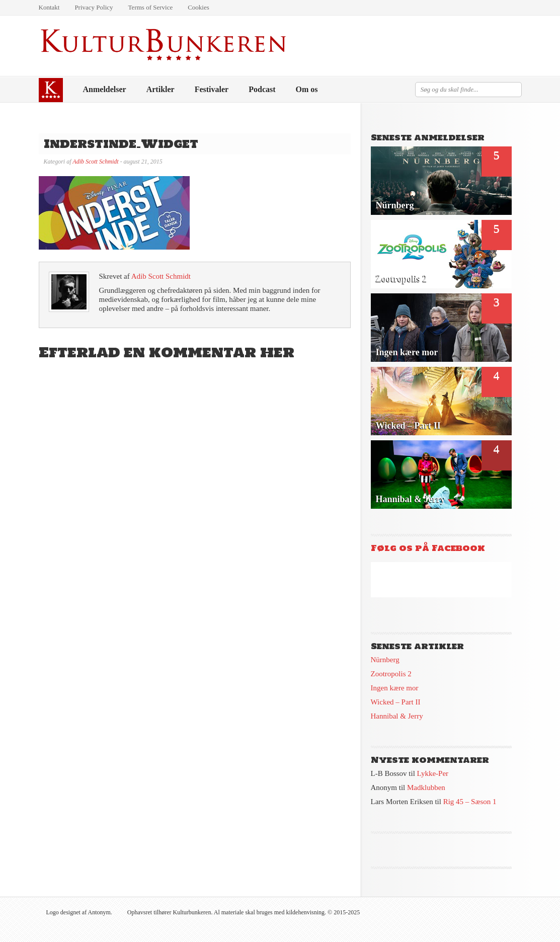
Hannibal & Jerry (397, 716)
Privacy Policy (94, 7)
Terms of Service (151, 7)
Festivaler (212, 89)
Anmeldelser (105, 89)
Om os (307, 89)
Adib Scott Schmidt (95, 162)
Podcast (262, 89)
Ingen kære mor (395, 688)
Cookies (198, 7)
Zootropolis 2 (391, 674)
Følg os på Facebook (428, 548)
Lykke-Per (433, 773)
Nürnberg (385, 660)
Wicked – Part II (396, 702)
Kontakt (49, 7)
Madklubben (426, 788)
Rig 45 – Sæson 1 (470, 802)
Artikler (161, 89)
